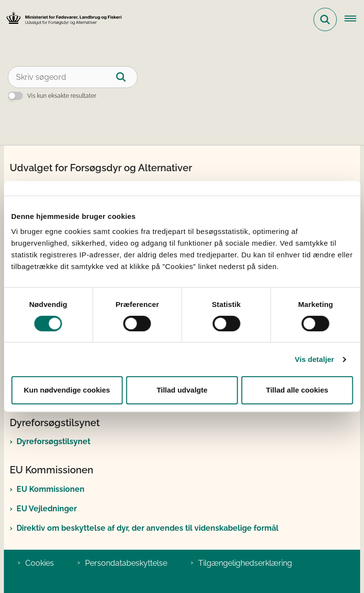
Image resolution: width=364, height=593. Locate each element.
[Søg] (127, 77)
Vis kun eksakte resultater (62, 96)
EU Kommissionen (51, 489)
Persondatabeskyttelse (126, 563)
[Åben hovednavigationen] (354, 19)
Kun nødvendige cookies (67, 390)
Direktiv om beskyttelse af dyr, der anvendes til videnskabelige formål (147, 528)
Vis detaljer (315, 359)
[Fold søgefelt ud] (325, 19)
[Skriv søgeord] (73, 77)
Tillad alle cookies (297, 390)
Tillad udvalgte (182, 390)
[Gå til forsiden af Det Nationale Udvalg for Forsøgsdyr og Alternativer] (61, 20)
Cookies (40, 563)
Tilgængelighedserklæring (245, 563)
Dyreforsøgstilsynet (53, 441)
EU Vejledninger (47, 509)
